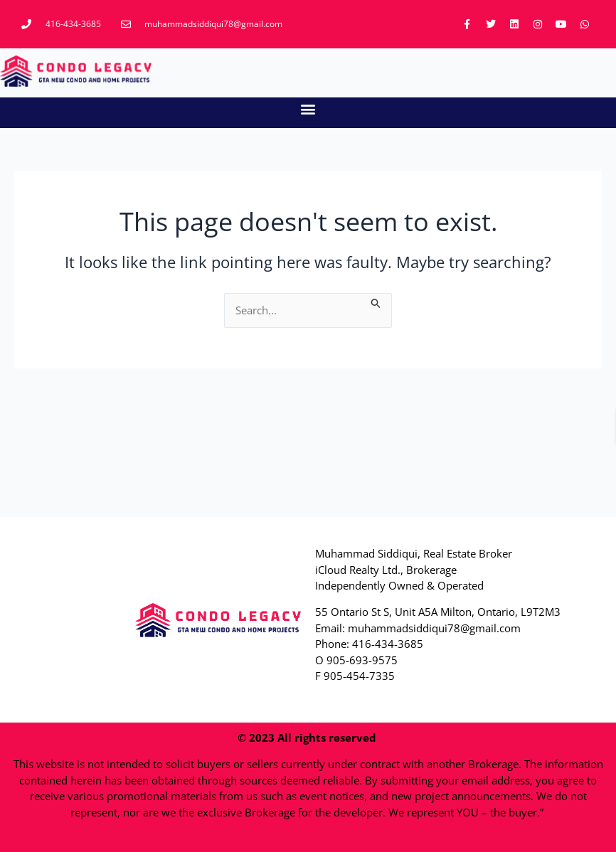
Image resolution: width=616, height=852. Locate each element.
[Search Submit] (376, 301)
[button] (308, 109)
